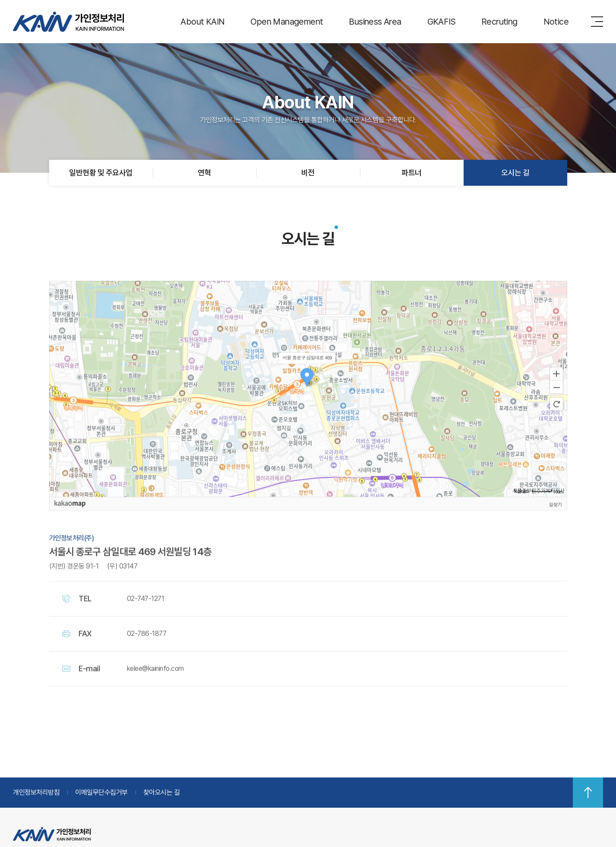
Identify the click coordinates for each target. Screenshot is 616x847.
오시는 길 (515, 173)
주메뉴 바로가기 (0, 0)
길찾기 (556, 518)
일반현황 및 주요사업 (101, 173)
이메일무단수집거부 (101, 792)
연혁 (204, 173)
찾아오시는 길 (162, 792)
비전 (308, 173)
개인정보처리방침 (36, 792)
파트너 (411, 173)
